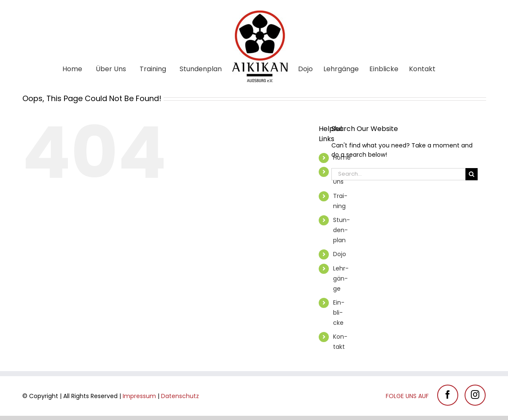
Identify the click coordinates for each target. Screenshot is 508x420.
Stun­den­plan (341, 230)
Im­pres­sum (139, 396)
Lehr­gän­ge (341, 278)
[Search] (472, 174)
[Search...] (398, 174)
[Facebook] (448, 395)
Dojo (340, 254)
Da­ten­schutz (180, 396)
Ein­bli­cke (339, 313)
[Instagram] (475, 395)
